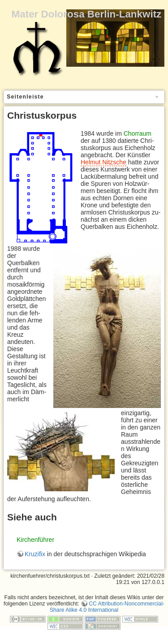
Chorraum (138, 133)
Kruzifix (35, 554)
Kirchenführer (35, 540)
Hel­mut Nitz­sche (103, 162)
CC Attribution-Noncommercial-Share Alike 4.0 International (107, 607)
